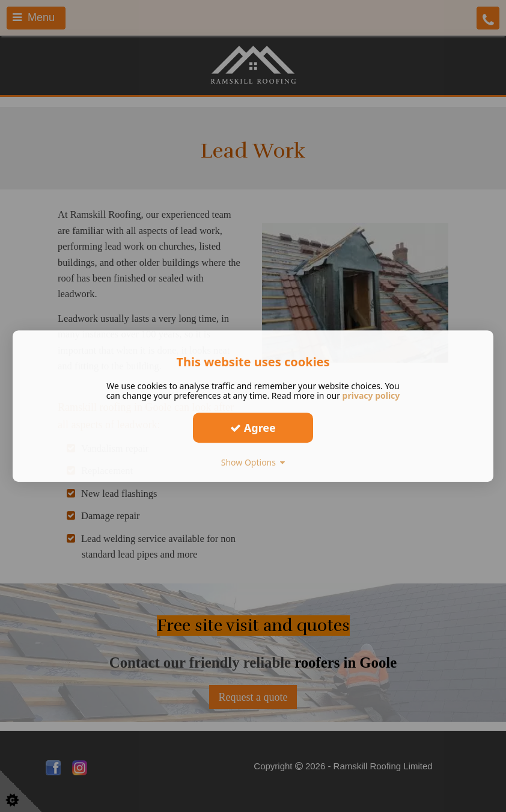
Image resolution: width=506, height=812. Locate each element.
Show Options (253, 462)
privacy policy (371, 395)
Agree (253, 428)
